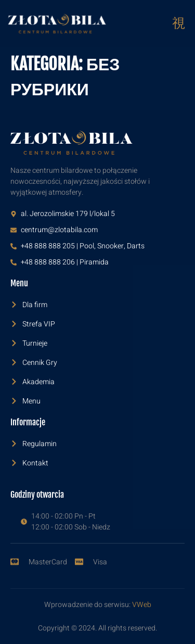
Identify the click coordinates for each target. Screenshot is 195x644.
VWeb (142, 605)
